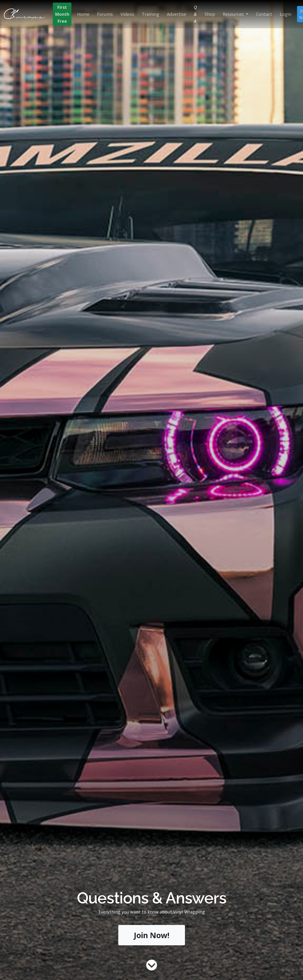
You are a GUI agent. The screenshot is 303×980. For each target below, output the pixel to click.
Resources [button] (234, 14)
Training (150, 14)
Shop (210, 14)
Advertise (176, 14)
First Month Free (62, 14)
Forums (105, 14)
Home (83, 14)
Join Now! (152, 935)
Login (286, 14)
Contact (264, 14)
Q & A (195, 14)
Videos (127, 14)
